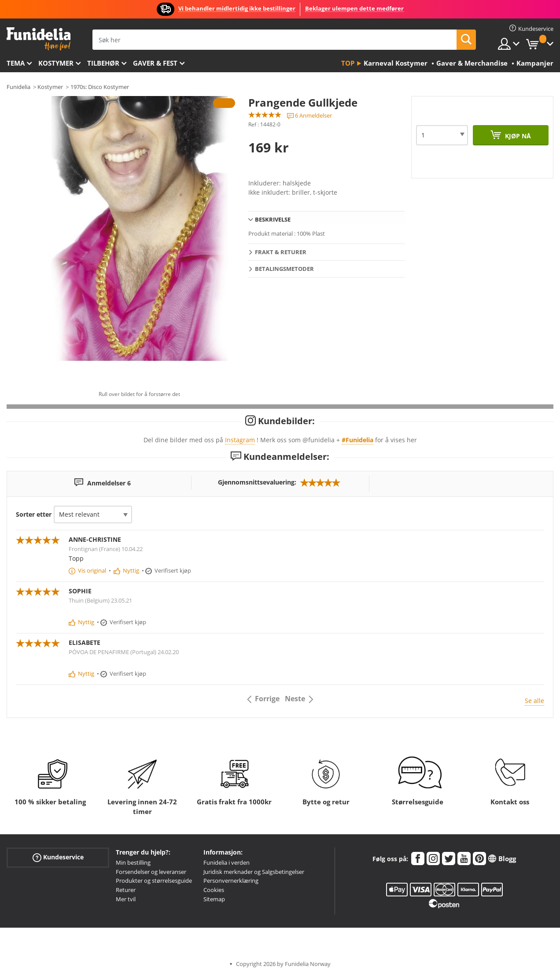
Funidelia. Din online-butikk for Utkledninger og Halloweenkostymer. (39, 39)
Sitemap (214, 899)
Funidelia (18, 87)
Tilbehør (103, 63)
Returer (126, 890)
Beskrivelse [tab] (273, 219)
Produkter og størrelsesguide (154, 881)
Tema (16, 63)
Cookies (214, 890)
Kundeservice (58, 857)
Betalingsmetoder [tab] (284, 269)
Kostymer (56, 63)
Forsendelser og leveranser (151, 872)
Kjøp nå (517, 136)
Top (348, 63)
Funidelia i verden (227, 862)
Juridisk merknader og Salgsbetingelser (254, 872)
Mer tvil (126, 899)
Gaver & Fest (155, 63)
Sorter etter (34, 514)
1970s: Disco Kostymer (100, 87)
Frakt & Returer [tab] (281, 252)
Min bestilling (133, 862)
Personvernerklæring (231, 881)
